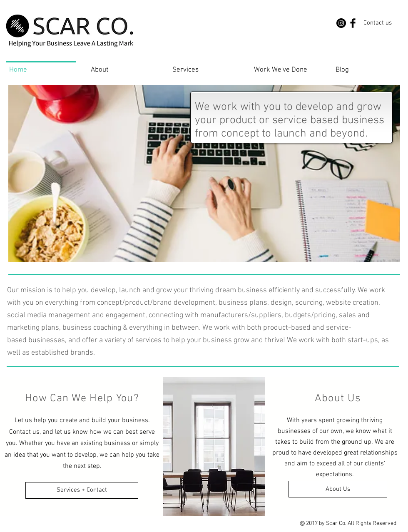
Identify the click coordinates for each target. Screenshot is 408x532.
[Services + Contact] (82, 490)
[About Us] (338, 489)
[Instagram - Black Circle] (341, 23)
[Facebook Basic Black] (353, 23)
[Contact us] (378, 23)
